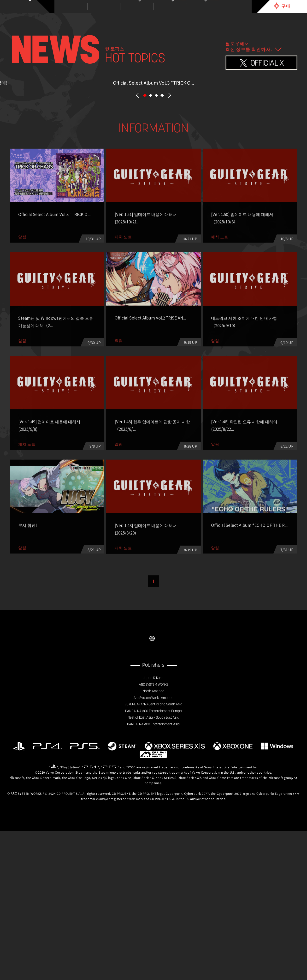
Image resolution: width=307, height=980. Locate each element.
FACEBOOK (144, 795)
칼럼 (96, 278)
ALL (68, 266)
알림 (125, 266)
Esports (154, 278)
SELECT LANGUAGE (153, 774)
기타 (211, 278)
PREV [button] (137, 206)
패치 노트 (182, 266)
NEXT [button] (170, 206)
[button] (145, 206)
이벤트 (239, 266)
